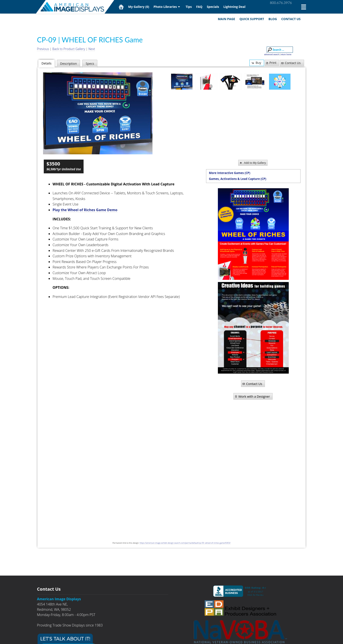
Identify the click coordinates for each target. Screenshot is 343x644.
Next (92, 49)
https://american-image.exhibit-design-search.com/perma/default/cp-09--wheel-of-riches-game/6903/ (185, 543)
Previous (43, 49)
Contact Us (291, 19)
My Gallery (139, 7)
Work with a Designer (252, 396)
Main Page (227, 19)
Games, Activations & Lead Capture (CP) (238, 179)
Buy (256, 63)
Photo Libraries (165, 7)
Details (46, 63)
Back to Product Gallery (69, 49)
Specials (213, 7)
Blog (273, 19)
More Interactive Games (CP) (230, 173)
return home (286, 54)
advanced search (272, 54)
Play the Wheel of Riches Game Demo (85, 210)
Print (271, 63)
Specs (90, 64)
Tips (189, 7)
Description (68, 64)
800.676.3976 (281, 3)
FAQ (199, 7)
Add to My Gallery (253, 163)
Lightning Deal (234, 7)
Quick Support (252, 19)
